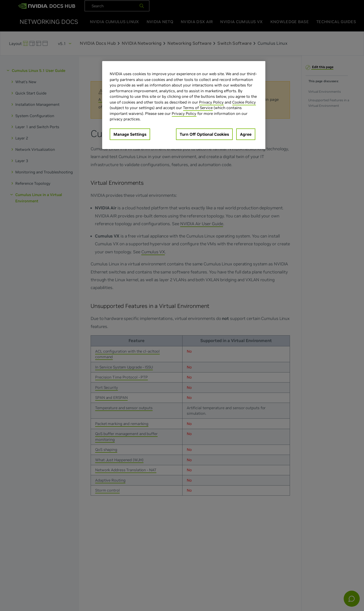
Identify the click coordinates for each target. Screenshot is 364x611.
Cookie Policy (244, 102)
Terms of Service (198, 108)
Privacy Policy (211, 102)
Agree (246, 134)
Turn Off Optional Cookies (204, 134)
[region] (184, 105)
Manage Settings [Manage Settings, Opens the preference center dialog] (130, 134)
